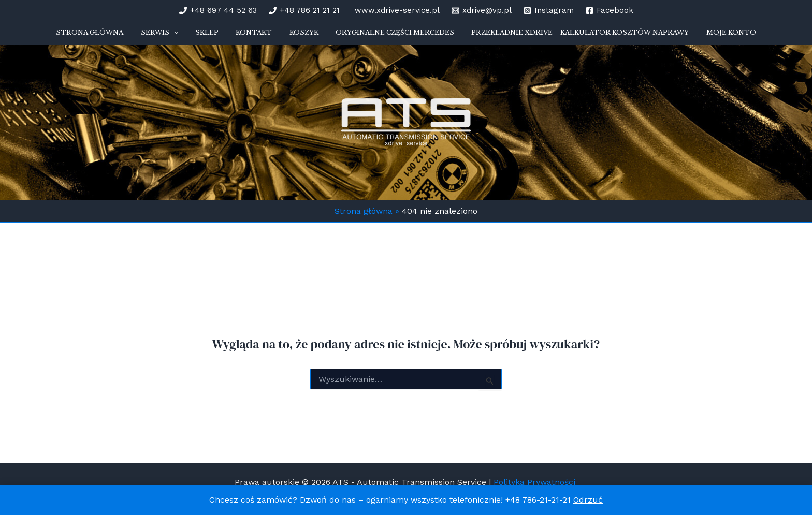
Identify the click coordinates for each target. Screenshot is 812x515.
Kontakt (257, 36)
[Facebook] (610, 11)
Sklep (217, 36)
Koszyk (300, 36)
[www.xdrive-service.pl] (396, 11)
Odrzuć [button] (588, 500)
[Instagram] (549, 11)
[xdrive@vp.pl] (482, 11)
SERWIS (177, 36)
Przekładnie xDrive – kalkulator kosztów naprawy (563, 36)
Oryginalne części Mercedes (385, 36)
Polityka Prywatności (536, 482)
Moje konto (707, 36)
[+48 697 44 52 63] (218, 11)
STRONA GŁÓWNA (114, 36)
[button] (191, 36)
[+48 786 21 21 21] (304, 11)
